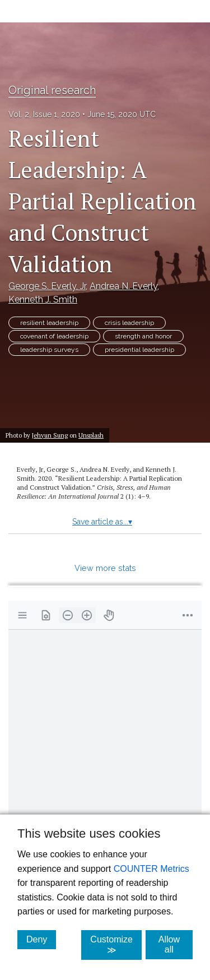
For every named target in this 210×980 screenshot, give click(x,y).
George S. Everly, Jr (47, 286)
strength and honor (143, 336)
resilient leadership (49, 323)
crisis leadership (129, 323)
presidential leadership (139, 350)
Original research (52, 90)
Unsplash (91, 435)
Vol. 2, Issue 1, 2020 (44, 114)
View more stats (105, 568)
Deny (41, 939)
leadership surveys (49, 350)
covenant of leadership (54, 336)
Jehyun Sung (50, 435)
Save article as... (102, 522)
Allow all (176, 944)
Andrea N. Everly (123, 286)
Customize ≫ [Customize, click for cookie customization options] (116, 945)
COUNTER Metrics (151, 869)
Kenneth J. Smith (43, 299)
